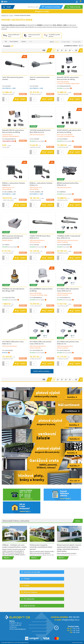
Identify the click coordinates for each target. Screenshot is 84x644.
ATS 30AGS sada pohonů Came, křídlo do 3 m (68, 343)
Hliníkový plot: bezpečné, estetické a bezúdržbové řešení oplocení (41, 547)
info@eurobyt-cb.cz (71, 620)
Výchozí (57, 42)
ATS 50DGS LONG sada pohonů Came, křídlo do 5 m (68, 290)
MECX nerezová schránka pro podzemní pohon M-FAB (13, 237)
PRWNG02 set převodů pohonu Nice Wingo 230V (13, 290)
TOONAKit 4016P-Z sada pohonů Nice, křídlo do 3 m (69, 237)
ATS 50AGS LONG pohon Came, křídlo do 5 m (13, 343)
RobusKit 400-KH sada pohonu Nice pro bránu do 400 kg (68, 78)
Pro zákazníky (29, 599)
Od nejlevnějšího (66, 42)
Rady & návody (29, 606)
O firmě (27, 579)
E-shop (11, 15)
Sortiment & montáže (32, 572)
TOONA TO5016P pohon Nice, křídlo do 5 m (40, 237)
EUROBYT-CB (5, 15)
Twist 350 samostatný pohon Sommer (13, 78)
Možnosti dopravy (31, 592)
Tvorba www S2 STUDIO (77, 643)
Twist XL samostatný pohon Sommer (40, 78)
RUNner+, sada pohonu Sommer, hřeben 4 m (41, 184)
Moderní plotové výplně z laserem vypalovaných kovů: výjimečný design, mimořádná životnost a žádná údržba (69, 548)
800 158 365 (74, 617)
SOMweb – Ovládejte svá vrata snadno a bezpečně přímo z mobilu (14, 546)
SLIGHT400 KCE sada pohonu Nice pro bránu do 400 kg (69, 131)
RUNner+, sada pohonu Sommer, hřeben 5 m (14, 184)
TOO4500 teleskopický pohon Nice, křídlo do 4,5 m (40, 131)
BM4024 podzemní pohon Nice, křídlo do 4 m (68, 184)
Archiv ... (78, 521)
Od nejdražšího (77, 42)
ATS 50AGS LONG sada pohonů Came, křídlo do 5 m (40, 343)
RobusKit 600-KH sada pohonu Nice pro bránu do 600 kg (13, 131)
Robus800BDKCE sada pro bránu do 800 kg (41, 290)
